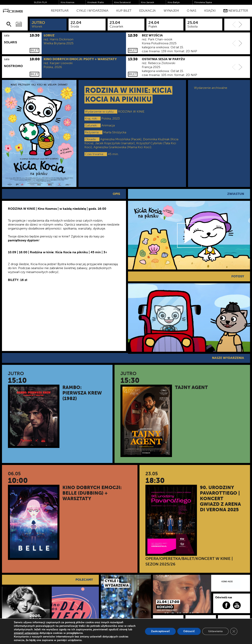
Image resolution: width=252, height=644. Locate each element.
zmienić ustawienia (26, 633)
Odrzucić (189, 631)
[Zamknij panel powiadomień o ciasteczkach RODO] (234, 631)
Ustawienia (215, 631)
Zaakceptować (160, 631)
